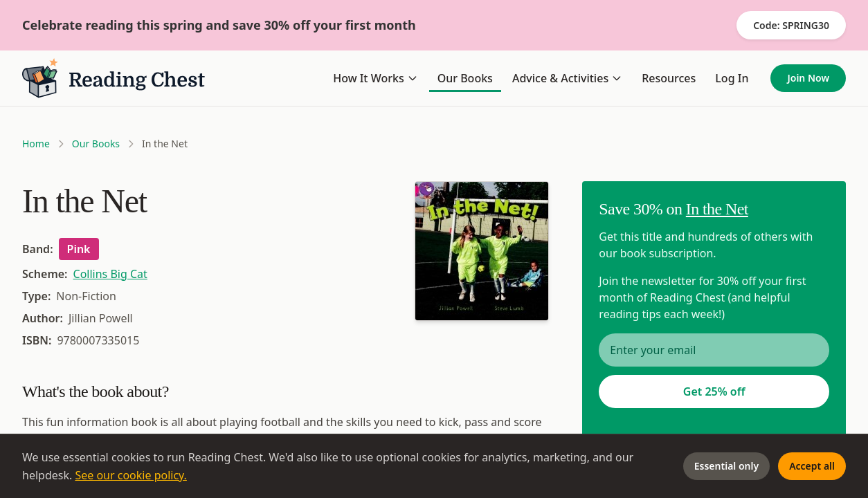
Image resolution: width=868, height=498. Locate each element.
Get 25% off (714, 391)
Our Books (465, 78)
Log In (732, 78)
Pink (79, 249)
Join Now (808, 78)
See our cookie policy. (131, 475)
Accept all (812, 466)
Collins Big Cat (110, 274)
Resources (669, 78)
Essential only (726, 466)
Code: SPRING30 (791, 25)
